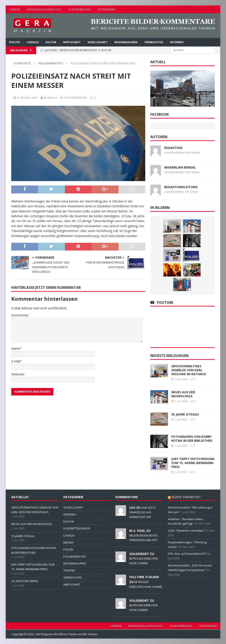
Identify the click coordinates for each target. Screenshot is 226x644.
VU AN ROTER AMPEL (25, 581)
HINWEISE (15, 9)
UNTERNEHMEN (106, 9)
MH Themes (90, 634)
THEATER (69, 570)
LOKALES (33, 42)
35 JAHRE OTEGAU (185, 414)
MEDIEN (68, 542)
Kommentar (20, 315)
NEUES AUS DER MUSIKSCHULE (183, 394)
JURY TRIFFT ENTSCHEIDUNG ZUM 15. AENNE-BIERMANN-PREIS (193, 463)
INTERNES (177, 42)
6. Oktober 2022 (27, 98)
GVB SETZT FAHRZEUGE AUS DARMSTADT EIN (143, 512)
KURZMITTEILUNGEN (77, 528)
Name (16, 348)
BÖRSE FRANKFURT (186, 497)
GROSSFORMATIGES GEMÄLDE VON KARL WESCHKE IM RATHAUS (189, 370)
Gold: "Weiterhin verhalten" (186, 531)
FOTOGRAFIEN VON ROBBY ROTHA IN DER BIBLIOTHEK (192, 439)
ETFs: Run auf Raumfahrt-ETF (187, 554)
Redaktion (51, 98)
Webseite (18, 374)
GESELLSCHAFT (97, 42)
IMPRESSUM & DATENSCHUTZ (44, 9)
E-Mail (16, 361)
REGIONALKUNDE (126, 42)
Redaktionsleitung (181, 187)
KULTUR (51, 42)
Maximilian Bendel (180, 167)
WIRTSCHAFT (72, 42)
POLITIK (14, 42)
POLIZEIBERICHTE (76, 98)
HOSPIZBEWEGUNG (79, 9)
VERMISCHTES (154, 42)
